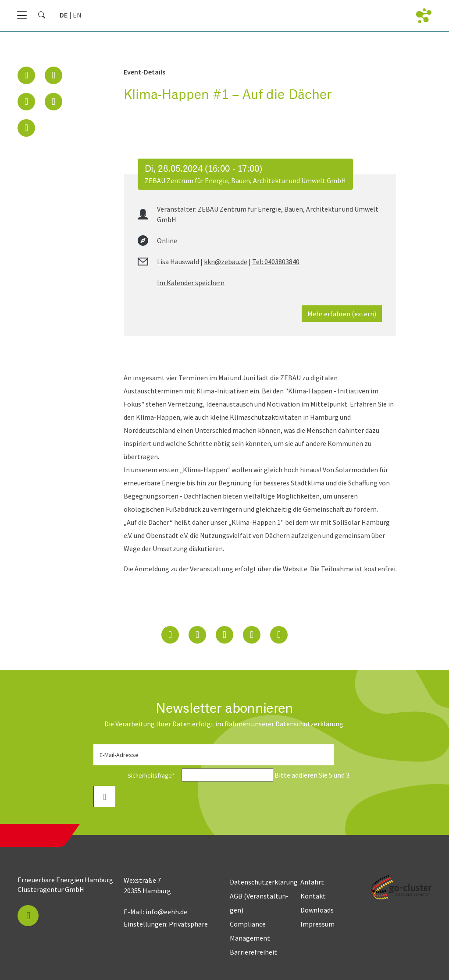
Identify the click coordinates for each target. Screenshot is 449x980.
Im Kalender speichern (191, 283)
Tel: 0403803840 (276, 262)
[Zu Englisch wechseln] (77, 15)
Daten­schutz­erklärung (309, 724)
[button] (26, 75)
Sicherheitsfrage (137, 775)
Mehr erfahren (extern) (342, 314)
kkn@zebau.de (226, 262)
